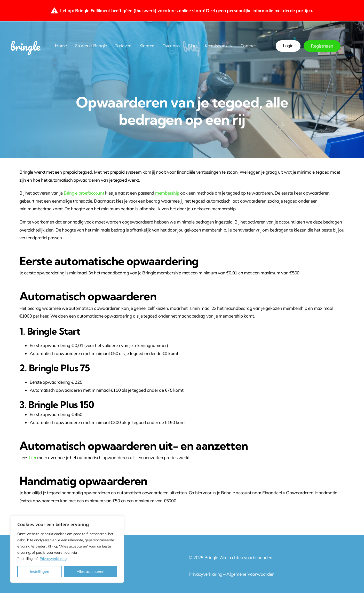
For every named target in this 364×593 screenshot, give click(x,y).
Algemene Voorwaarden (251, 574)
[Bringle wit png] (25, 39)
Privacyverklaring (53, 559)
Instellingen (39, 572)
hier (33, 457)
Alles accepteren (90, 572)
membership (168, 193)
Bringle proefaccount (84, 193)
